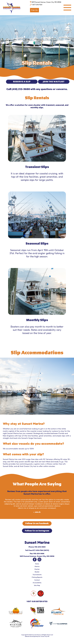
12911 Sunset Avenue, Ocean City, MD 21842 (46, 2)
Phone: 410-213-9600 (37, 547)
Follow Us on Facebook (37, 523)
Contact (37, 580)
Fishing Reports (37, 577)
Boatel (37, 572)
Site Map (37, 585)
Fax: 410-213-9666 (37, 553)
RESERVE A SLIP (22, 82)
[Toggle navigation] (67, 8)
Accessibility (37, 583)
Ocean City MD (45, 636)
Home (37, 564)
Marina (37, 566)
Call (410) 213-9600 (18, 89)
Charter (37, 569)
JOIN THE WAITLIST (54, 82)
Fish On (34, 10)
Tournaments (37, 575)
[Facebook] (35, 560)
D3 (39, 636)
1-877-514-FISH (37, 5)
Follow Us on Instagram (37, 531)
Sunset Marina (36, 635)
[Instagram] (39, 560)
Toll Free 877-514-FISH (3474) (37, 550)
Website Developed (31, 636)
